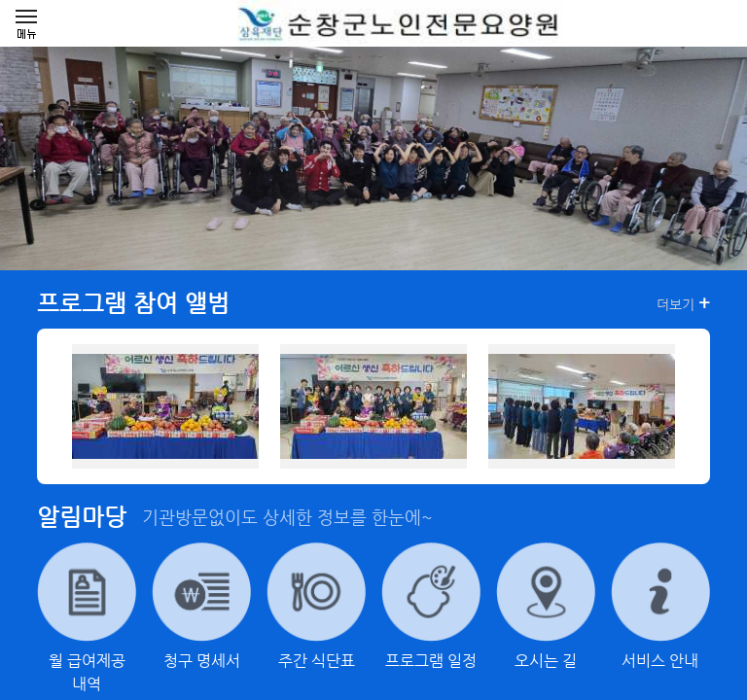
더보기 (683, 303)
